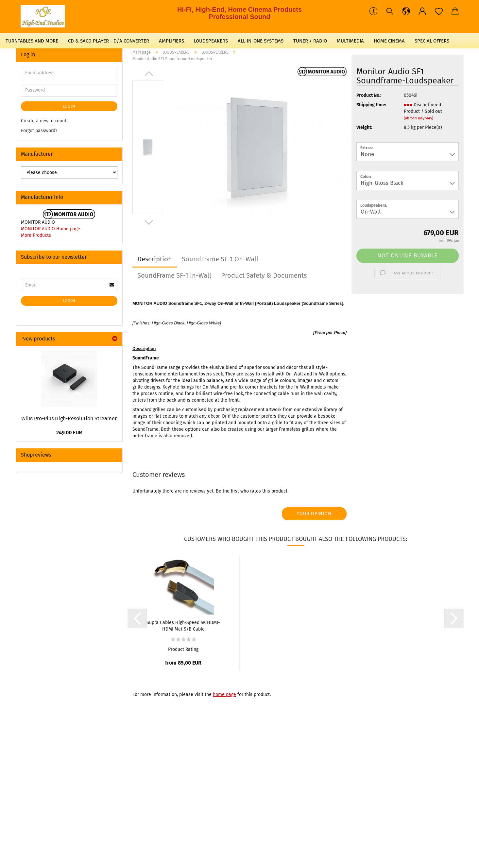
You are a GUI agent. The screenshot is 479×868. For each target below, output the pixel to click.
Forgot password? (39, 131)
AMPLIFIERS (171, 41)
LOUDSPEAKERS (211, 41)
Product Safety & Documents (264, 275)
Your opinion (314, 514)
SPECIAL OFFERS (432, 41)
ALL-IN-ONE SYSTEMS (261, 41)
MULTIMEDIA (350, 41)
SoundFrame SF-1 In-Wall (174, 275)
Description (155, 259)
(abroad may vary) (419, 118)
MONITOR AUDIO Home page (51, 229)
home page (224, 694)
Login (69, 106)
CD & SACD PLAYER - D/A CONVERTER (109, 41)
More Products (36, 235)
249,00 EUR (69, 433)
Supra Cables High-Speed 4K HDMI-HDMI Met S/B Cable (183, 625)
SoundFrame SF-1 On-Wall (220, 259)
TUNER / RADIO (310, 41)
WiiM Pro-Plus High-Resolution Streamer (69, 418)
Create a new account (44, 121)
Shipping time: (371, 105)
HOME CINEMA (389, 41)
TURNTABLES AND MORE (32, 41)
